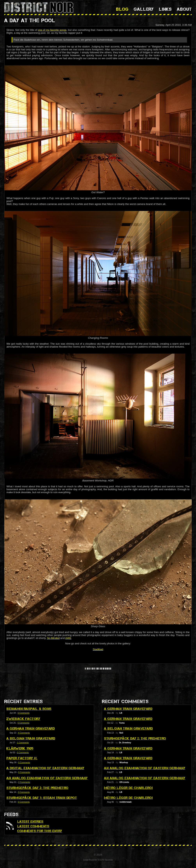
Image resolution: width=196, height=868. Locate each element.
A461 (68, 638)
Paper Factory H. (22, 758)
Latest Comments (33, 826)
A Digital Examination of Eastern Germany (45, 768)
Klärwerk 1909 (20, 748)
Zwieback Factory (23, 719)
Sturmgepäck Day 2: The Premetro (37, 788)
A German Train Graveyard (31, 728)
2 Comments (24, 782)
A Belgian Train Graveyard (31, 738)
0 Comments (23, 713)
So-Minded (53, 638)
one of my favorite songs (52, 30)
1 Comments (23, 743)
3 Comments (24, 792)
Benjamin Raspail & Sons (29, 709)
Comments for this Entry (40, 831)
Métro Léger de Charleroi (128, 788)
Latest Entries (30, 822)
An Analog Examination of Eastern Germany (47, 778)
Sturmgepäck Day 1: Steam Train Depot (42, 798)
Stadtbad (98, 649)
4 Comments (24, 733)
